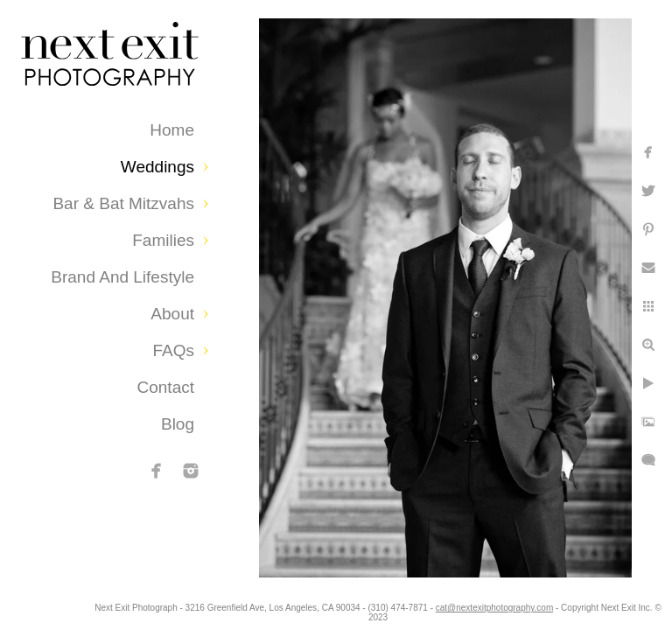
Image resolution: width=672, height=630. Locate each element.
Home (172, 130)
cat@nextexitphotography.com (568, 608)
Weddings (157, 167)
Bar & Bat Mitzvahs (123, 203)
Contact (166, 387)
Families (163, 240)
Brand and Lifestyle (122, 277)
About (172, 314)
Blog (178, 424)
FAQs (173, 350)
